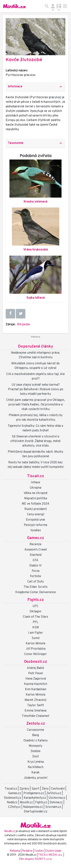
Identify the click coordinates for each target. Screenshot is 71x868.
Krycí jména (36, 762)
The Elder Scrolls (36, 587)
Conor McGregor (35, 654)
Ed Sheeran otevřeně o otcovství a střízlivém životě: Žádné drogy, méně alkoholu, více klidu (35, 441)
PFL (35, 622)
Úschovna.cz (57, 798)
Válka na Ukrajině (36, 493)
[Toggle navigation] (65, 6)
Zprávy (24, 789)
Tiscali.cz (35, 476)
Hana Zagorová (36, 679)
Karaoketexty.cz (35, 798)
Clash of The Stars (35, 617)
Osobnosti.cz (35, 662)
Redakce (27, 851)
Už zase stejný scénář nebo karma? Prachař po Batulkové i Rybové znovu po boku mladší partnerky (36, 389)
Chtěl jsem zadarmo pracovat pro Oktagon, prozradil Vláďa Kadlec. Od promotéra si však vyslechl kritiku (36, 405)
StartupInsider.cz (35, 812)
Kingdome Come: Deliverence (36, 592)
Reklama (15, 851)
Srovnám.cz (53, 807)
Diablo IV (35, 566)
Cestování (58, 789)
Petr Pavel (36, 673)
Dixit (36, 757)
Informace (35, 87)
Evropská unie (35, 520)
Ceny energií (36, 515)
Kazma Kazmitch (36, 684)
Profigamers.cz (34, 793)
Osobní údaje (54, 851)
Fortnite (35, 576)
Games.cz (35, 538)
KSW (36, 628)
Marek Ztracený (35, 700)
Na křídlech (36, 767)
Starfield (35, 555)
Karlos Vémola (35, 644)
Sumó (36, 638)
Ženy (45, 789)
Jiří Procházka (36, 649)
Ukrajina (35, 488)
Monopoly (35, 746)
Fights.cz (36, 600)
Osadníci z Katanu (35, 741)
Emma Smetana (35, 711)
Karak (35, 773)
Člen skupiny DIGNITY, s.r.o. (36, 859)
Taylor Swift (36, 705)
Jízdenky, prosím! (35, 778)
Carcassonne (35, 730)
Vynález (36, 531)
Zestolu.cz (36, 724)
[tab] (35, 87)
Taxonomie (35, 143)
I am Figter (35, 633)
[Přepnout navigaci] (53, 6)
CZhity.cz (14, 807)
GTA (35, 560)
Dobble (36, 751)
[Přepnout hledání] (47, 6)
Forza (36, 571)
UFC (35, 606)
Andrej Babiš (35, 668)
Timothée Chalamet (35, 716)
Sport (35, 789)
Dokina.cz (56, 803)
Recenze (35, 544)
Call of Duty (35, 582)
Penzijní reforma (35, 525)
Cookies (39, 851)
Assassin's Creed (35, 550)
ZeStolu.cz (54, 793)
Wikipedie (23, 325)
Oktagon (35, 612)
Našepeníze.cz (33, 807)
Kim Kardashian (36, 689)
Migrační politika (36, 499)
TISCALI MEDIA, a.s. (51, 855)
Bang (35, 735)
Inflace (35, 483)
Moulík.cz (26, 803)
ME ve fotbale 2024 (35, 504)
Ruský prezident (36, 509)
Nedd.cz (12, 803)
